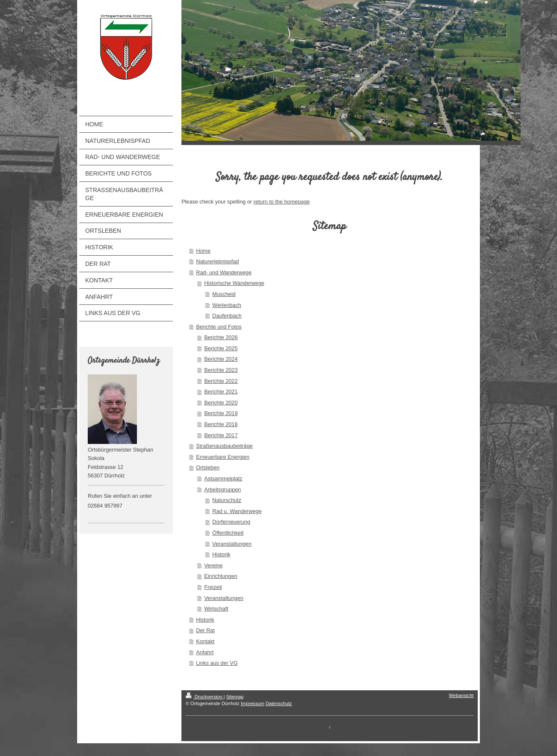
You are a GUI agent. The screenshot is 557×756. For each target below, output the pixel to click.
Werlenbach (227, 305)
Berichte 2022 (221, 381)
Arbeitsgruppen (223, 490)
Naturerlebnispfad (217, 261)
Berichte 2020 (221, 403)
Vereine (213, 565)
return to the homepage (282, 202)
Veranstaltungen (232, 544)
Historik (221, 554)
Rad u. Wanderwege (237, 511)
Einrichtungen (221, 576)
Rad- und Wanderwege (224, 272)
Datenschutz (278, 703)
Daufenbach (227, 316)
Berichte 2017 (221, 435)
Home (203, 251)
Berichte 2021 (221, 392)
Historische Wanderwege (234, 283)
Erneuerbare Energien (223, 457)
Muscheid (224, 294)
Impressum (252, 703)
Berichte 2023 (221, 370)
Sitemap (235, 697)
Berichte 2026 (221, 337)
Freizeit (213, 587)
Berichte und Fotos (219, 327)
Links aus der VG (217, 663)
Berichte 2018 (221, 424)
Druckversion (205, 697)
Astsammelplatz (223, 478)
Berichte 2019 (221, 413)
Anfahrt (205, 652)
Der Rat (205, 630)
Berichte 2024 (221, 359)
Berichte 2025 (221, 348)
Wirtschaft (216, 609)
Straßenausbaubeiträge (224, 446)
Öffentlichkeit (228, 533)
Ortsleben (207, 467)
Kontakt (205, 641)
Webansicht (461, 695)
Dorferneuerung (231, 522)
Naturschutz (227, 500)
